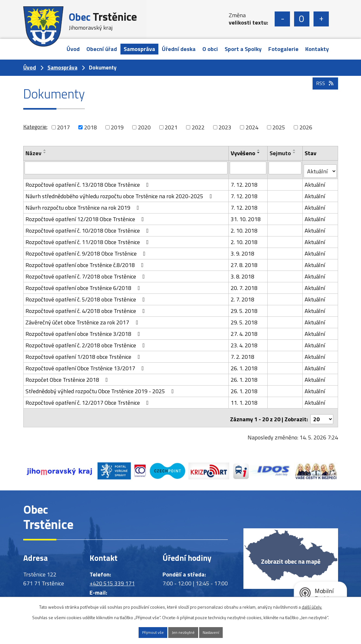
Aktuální (315, 181)
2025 (279, 127)
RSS (324, 95)
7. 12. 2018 (245, 181)
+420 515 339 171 (112, 577)
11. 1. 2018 (245, 399)
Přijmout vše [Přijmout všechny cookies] (142, 632)
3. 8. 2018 (243, 273)
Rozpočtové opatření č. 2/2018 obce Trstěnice (87, 342)
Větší (321, 19)
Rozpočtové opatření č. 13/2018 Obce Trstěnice (88, 181)
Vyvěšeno (244, 153)
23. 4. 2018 (245, 342)
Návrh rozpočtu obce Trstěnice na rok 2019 (84, 204)
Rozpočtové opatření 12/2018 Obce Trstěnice (86, 216)
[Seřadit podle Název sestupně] (45, 153)
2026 (306, 127)
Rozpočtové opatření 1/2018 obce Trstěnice (84, 353)
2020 (144, 127)
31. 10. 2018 (246, 216)
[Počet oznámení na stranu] (322, 413)
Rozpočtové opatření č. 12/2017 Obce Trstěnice (88, 399)
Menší (282, 19)
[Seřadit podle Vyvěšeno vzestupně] (259, 150)
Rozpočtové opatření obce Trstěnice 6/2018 (84, 284)
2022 (198, 127)
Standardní (302, 19)
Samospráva (139, 49)
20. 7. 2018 (245, 284)
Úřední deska (179, 49)
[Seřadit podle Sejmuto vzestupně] (295, 150)
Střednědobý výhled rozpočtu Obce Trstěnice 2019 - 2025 (101, 388)
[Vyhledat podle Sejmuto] (285, 168)
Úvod (73, 49)
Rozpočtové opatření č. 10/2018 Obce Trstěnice (88, 227)
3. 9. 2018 (243, 250)
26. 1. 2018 (245, 365)
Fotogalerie (283, 49)
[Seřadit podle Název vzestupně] (45, 150)
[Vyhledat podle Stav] (321, 168)
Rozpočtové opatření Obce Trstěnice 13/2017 (86, 365)
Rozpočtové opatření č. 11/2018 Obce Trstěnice (88, 239)
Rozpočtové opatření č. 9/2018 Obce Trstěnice (87, 250)
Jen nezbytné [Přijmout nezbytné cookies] (183, 632)
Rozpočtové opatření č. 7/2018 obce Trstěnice (87, 273)
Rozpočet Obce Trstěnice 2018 (68, 376)
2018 (90, 127)
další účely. (312, 605)
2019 (117, 127)
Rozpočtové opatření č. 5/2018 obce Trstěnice (87, 296)
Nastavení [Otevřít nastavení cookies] (221, 632)
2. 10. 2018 (245, 227)
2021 (171, 127)
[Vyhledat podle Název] (126, 168)
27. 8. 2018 (245, 261)
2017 (63, 127)
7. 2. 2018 (243, 353)
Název (33, 153)
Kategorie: (35, 127)
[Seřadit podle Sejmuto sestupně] (295, 153)
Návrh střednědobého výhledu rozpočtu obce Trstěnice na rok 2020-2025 (120, 193)
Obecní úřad (102, 49)
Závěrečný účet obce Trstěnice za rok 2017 (83, 319)
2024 (252, 127)
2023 (225, 127)
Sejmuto (281, 153)
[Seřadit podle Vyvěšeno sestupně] (259, 153)
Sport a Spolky (243, 49)
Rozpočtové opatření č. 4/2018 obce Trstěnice (87, 307)
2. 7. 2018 (243, 296)
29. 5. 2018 (245, 307)
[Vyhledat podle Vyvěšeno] (249, 168)
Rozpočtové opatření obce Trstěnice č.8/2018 (86, 261)
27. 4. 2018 (245, 330)
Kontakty (317, 49)
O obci (210, 49)
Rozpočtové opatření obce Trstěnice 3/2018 (84, 330)
